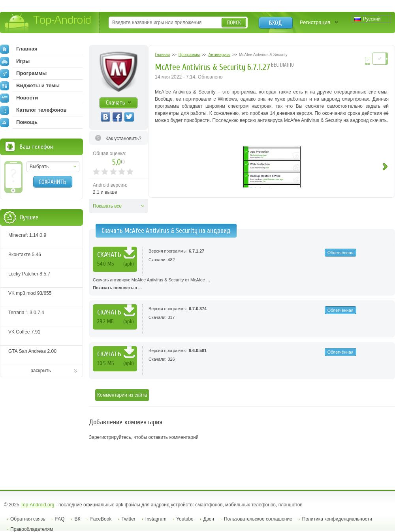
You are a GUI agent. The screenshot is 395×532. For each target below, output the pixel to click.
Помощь (19, 122)
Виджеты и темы (30, 86)
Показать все (107, 206)
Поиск (234, 23)
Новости (19, 98)
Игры (15, 61)
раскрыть (41, 371)
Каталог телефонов (33, 110)
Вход (276, 23)
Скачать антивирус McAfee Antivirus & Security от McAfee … (242, 285)
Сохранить (53, 182)
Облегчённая (340, 253)
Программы (23, 73)
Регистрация (315, 22)
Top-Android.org (37, 505)
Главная (19, 49)
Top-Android (48, 23)
